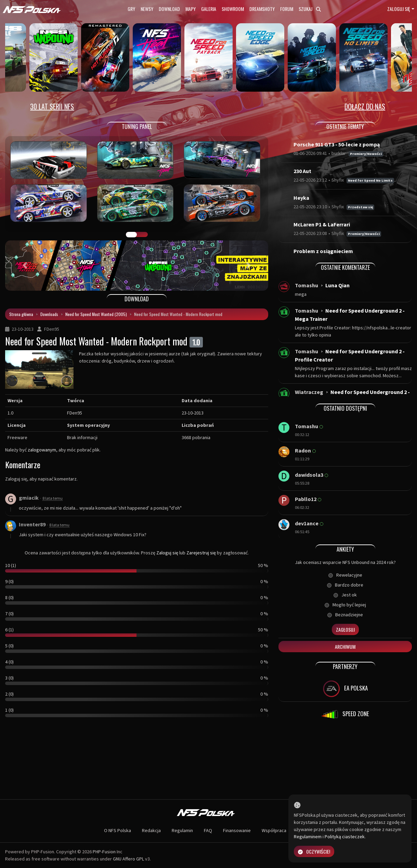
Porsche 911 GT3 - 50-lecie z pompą (337, 144)
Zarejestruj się (201, 553)
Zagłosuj (345, 629)
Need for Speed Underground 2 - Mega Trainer (350, 315)
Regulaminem (308, 837)
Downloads (49, 314)
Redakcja (151, 830)
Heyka (301, 198)
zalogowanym (42, 450)
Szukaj (310, 9)
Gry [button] (131, 9)
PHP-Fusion (104, 852)
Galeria (209, 9)
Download (169, 9)
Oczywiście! (314, 851)
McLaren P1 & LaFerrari (322, 224)
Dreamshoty (262, 9)
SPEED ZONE (345, 714)
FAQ (208, 830)
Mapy (191, 9)
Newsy (147, 9)
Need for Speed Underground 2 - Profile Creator (350, 355)
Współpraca (274, 830)
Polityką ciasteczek (345, 837)
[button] (25, 266)
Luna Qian (337, 285)
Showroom (233, 9)
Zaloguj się (399, 9)
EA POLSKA (345, 689)
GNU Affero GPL (128, 859)
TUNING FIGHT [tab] (142, 235)
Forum (287, 9)
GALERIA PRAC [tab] (131, 235)
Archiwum (345, 647)
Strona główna (21, 314)
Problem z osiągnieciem (323, 251)
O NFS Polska (118, 830)
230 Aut (302, 171)
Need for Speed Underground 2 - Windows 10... (352, 396)
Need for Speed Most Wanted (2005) (96, 314)
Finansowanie (237, 830)
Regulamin (182, 830)
